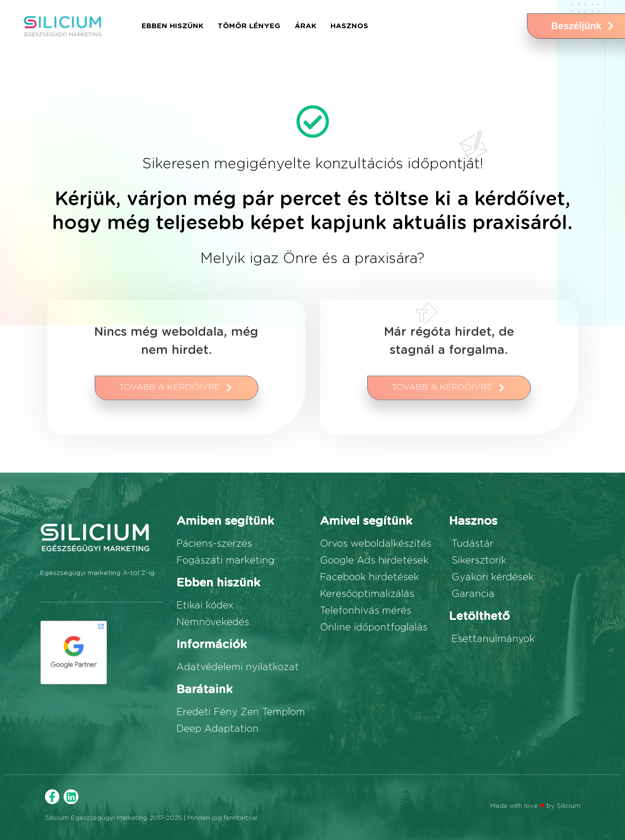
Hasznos (349, 26)
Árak (305, 26)
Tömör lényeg (249, 26)
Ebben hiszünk (172, 26)
